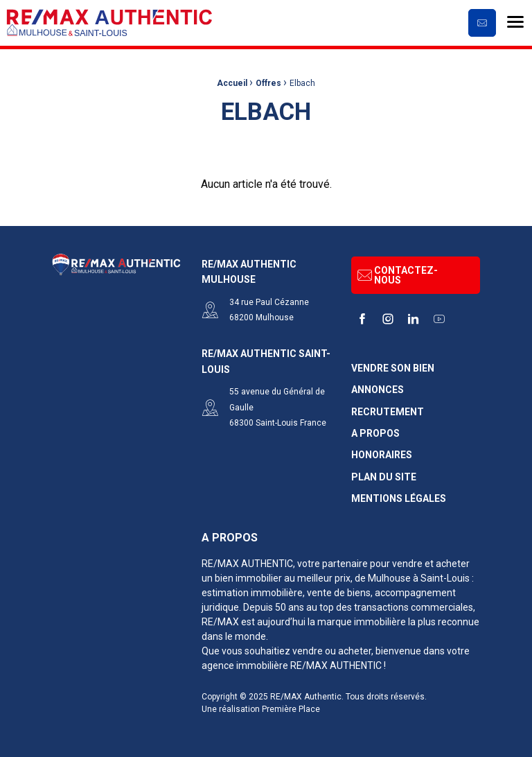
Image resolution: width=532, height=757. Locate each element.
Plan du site (384, 477)
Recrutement (388, 412)
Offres (268, 83)
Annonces (378, 390)
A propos (375, 434)
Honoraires (382, 455)
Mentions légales (399, 499)
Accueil (232, 83)
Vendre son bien (393, 368)
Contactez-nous (398, 275)
